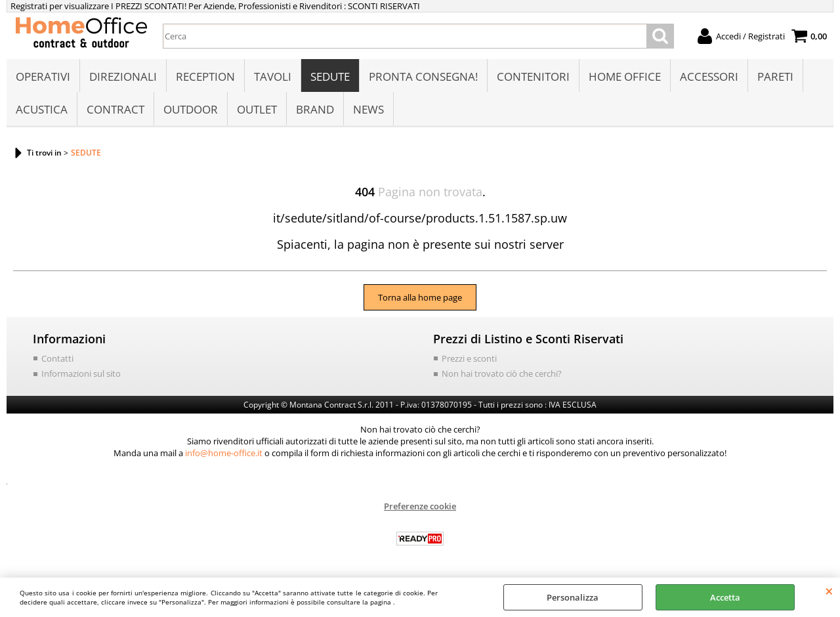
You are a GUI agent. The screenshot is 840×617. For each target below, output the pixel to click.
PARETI (775, 76)
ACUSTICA (42, 109)
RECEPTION (205, 76)
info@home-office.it (224, 453)
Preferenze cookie (420, 506)
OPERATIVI (43, 76)
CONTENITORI (533, 76)
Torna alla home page (420, 297)
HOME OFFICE (625, 76)
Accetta (725, 597)
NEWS (368, 109)
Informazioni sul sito (81, 373)
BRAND (315, 109)
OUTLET (257, 109)
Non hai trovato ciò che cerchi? (502, 373)
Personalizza (573, 597)
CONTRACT (115, 109)
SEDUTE (330, 76)
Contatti (57, 358)
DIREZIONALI (123, 76)
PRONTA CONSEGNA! (423, 76)
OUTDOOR (191, 109)
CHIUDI (829, 591)
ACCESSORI (709, 76)
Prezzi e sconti (469, 358)
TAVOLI (273, 76)
